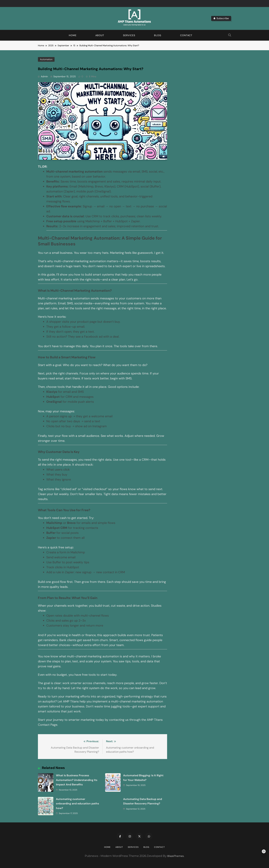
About (100, 35)
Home (73, 35)
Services (129, 35)
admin (44, 76)
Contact (186, 35)
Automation (46, 59)
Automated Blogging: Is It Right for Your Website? (230, 764)
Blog (158, 35)
